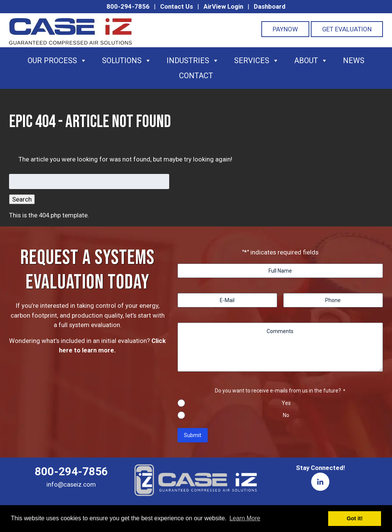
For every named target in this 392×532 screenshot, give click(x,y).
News (354, 60)
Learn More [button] (245, 518)
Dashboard (270, 6)
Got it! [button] (355, 518)
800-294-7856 (128, 6)
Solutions (127, 60)
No (286, 415)
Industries (193, 60)
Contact (196, 76)
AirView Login (223, 6)
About (311, 60)
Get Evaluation (347, 29)
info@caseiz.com (71, 484)
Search (22, 199)
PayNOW (285, 29)
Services (257, 60)
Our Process (57, 60)
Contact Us (177, 6)
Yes (286, 403)
